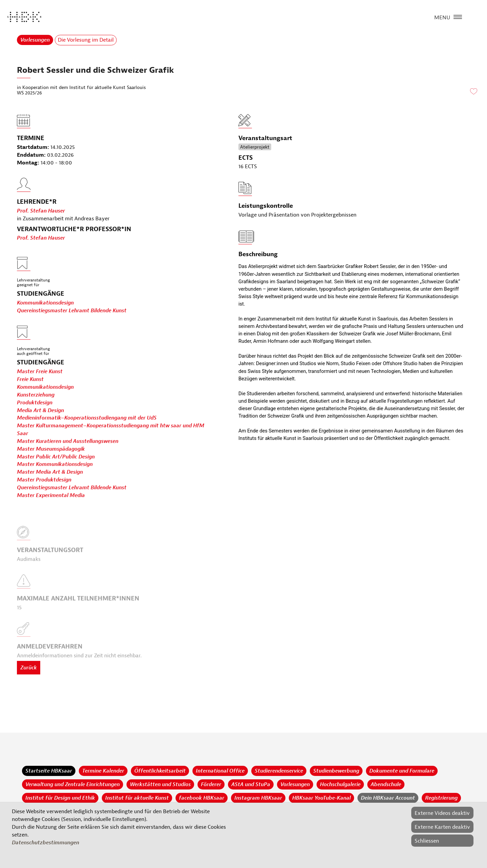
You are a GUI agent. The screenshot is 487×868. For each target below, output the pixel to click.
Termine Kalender (103, 771)
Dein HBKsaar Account (388, 798)
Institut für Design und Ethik (60, 798)
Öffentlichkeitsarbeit (160, 771)
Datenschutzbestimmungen (45, 843)
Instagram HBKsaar (258, 798)
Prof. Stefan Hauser (41, 227)
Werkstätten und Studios (160, 784)
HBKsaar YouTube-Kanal (321, 798)
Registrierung (441, 798)
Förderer (211, 784)
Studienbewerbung (336, 771)
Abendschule (386, 784)
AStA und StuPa (251, 784)
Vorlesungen (35, 40)
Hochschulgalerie (340, 784)
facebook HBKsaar (202, 798)
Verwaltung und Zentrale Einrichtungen (73, 784)
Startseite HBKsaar (49, 771)
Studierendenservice (279, 771)
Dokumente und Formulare (402, 771)
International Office (220, 771)
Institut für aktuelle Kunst (137, 798)
